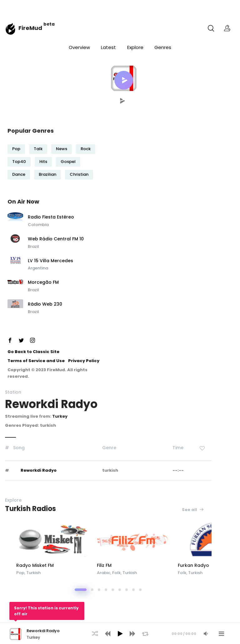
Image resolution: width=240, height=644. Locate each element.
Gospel (68, 162)
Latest (108, 47)
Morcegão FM (43, 283)
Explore (135, 47)
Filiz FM (136, 565)
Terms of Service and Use (36, 361)
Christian (79, 174)
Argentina (38, 268)
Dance (19, 174)
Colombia (38, 225)
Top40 (19, 162)
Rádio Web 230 (45, 304)
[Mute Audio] (206, 634)
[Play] (120, 634)
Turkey (60, 416)
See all (193, 510)
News (62, 149)
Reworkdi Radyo (39, 470)
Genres (163, 47)
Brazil (33, 246)
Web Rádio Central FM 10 (56, 239)
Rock (86, 149)
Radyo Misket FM (62, 565)
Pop (16, 149)
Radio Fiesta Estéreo (51, 217)
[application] (120, 633)
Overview (79, 47)
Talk (38, 149)
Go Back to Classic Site (33, 352)
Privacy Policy (84, 361)
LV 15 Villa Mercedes (50, 261)
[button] (124, 80)
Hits (43, 162)
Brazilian (47, 174)
